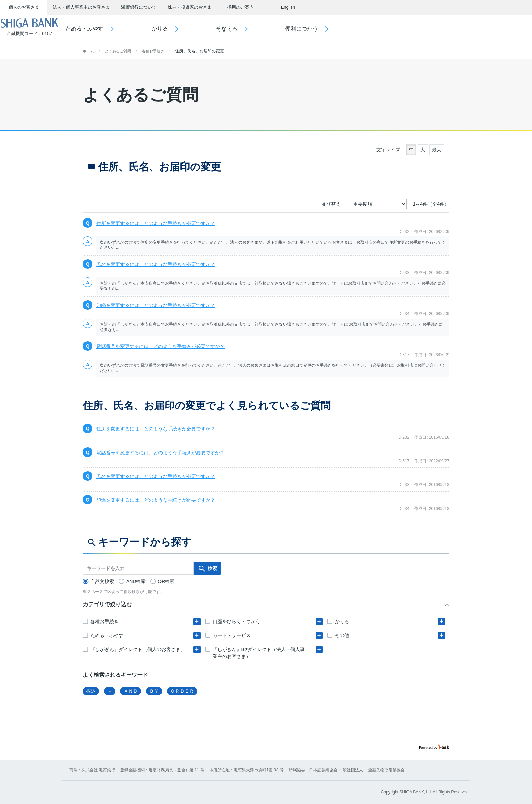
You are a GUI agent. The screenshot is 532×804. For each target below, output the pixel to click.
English (288, 7)
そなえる (246, 29)
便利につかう (321, 29)
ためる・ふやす (104, 29)
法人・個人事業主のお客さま (81, 7)
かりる (179, 29)
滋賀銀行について (139, 7)
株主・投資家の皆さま (190, 7)
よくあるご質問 (118, 51)
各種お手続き (153, 51)
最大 (437, 150)
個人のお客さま (24, 7)
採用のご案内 (241, 7)
